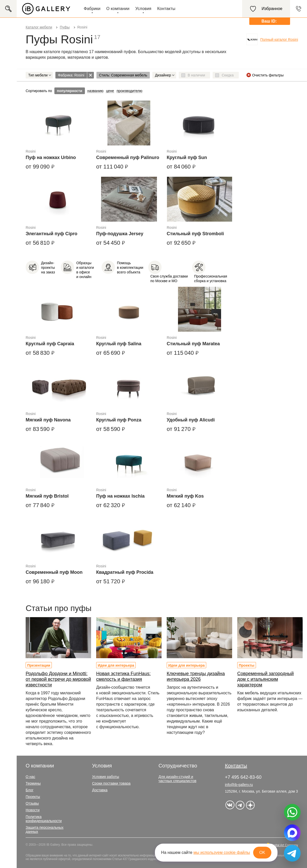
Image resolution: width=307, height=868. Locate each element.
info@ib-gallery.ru (239, 785)
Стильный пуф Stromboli (195, 234)
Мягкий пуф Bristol (47, 496)
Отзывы (32, 803)
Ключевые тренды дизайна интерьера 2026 (196, 676)
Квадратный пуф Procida (125, 572)
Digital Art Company (284, 845)
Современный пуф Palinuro (128, 157)
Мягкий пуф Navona (48, 420)
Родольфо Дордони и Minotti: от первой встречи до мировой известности (58, 679)
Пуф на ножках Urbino (51, 157)
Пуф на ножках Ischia (120, 496)
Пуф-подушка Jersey (120, 234)
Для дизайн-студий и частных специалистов (177, 779)
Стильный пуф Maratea (193, 344)
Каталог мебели (39, 27)
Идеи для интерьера (116, 665)
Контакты (166, 9)
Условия (143, 9)
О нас (30, 777)
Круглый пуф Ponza (119, 420)
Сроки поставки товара (111, 783)
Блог (29, 790)
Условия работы (106, 777)
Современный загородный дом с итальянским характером (265, 679)
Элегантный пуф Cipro (51, 234)
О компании (118, 9)
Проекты (247, 665)
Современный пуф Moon (54, 572)
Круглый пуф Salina (119, 344)
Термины (33, 783)
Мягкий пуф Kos (185, 496)
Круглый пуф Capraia (50, 344)
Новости (33, 810)
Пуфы (65, 27)
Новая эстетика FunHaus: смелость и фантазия (123, 676)
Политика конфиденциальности (44, 819)
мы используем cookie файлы (222, 852)
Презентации (39, 665)
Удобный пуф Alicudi (191, 420)
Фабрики (92, 9)
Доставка (100, 790)
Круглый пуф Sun (187, 157)
